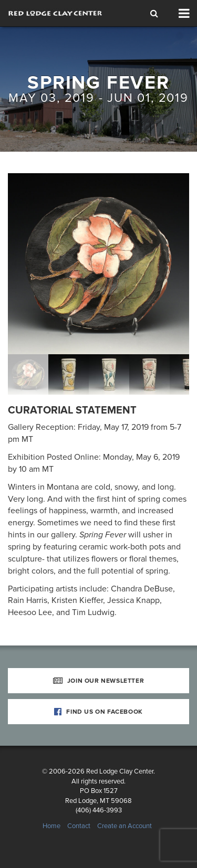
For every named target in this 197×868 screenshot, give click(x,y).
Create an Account (125, 826)
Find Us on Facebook (98, 712)
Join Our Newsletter (99, 681)
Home (51, 826)
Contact (79, 826)
